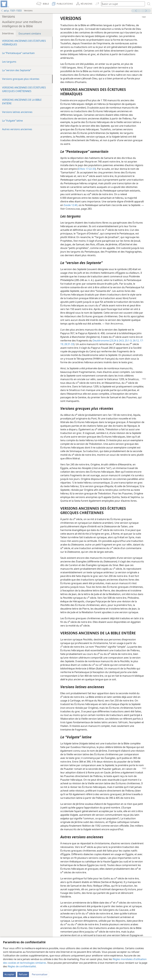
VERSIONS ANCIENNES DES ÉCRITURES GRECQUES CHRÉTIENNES (24, 89)
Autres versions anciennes (17, 129)
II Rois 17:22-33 (87, 169)
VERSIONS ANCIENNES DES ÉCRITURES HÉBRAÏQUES (24, 43)
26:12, (136, 341)
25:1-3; (128, 341)
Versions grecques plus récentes (21, 79)
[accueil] (5, 4)
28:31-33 (69, 344)
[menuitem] (5, 4)
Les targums (9, 62)
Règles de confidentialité (22, 966)
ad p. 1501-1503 (11, 11)
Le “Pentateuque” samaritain (18, 53)
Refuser (23, 974)
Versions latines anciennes (17, 112)
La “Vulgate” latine (12, 121)
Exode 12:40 (71, 205)
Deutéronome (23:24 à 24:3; (108, 341)
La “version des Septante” (17, 70)
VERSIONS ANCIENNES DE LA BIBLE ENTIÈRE (22, 102)
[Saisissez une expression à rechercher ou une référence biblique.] (122, 4)
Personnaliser (40, 974)
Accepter (9, 974)
